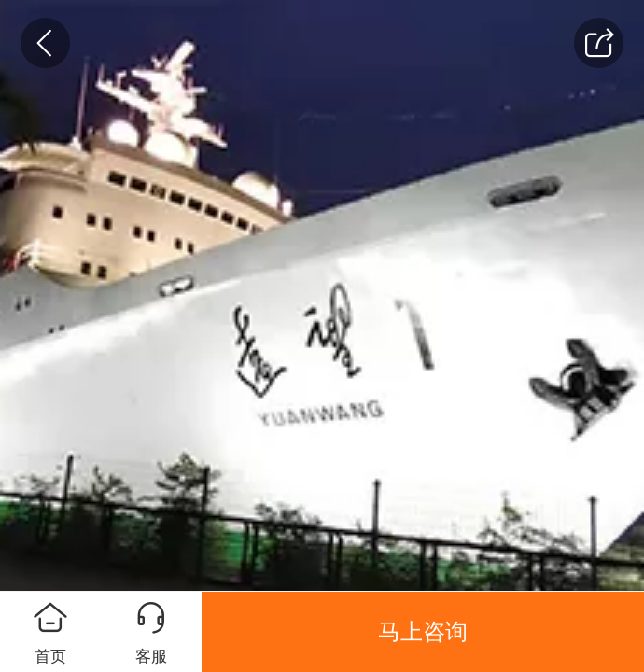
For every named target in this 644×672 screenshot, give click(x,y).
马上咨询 (423, 632)
